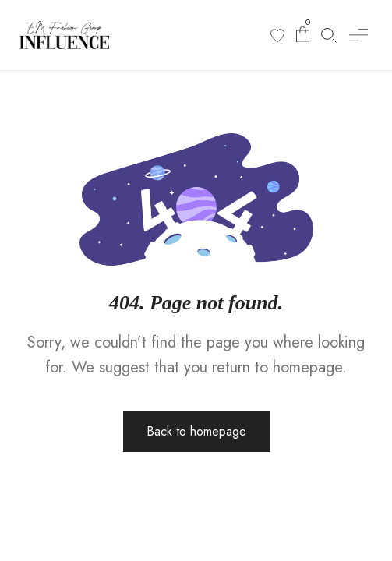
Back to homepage (196, 431)
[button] (358, 35)
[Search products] (329, 35)
